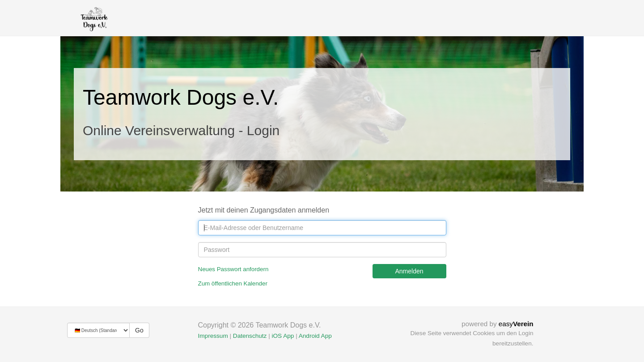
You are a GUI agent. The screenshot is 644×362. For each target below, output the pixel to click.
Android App (315, 336)
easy (516, 324)
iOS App (283, 336)
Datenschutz (250, 336)
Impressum (213, 336)
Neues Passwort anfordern (233, 269)
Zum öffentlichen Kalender (233, 283)
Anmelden (409, 271)
